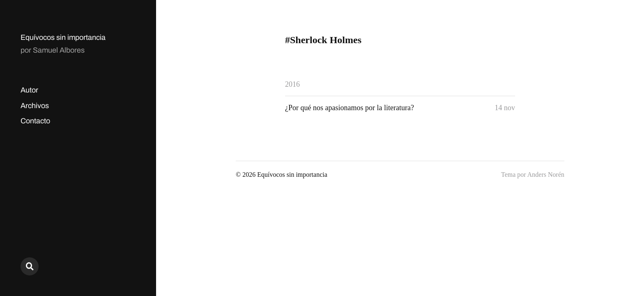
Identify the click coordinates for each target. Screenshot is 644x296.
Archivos (35, 106)
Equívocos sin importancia (63, 37)
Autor (29, 90)
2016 (292, 84)
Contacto (35, 121)
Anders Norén (546, 175)
